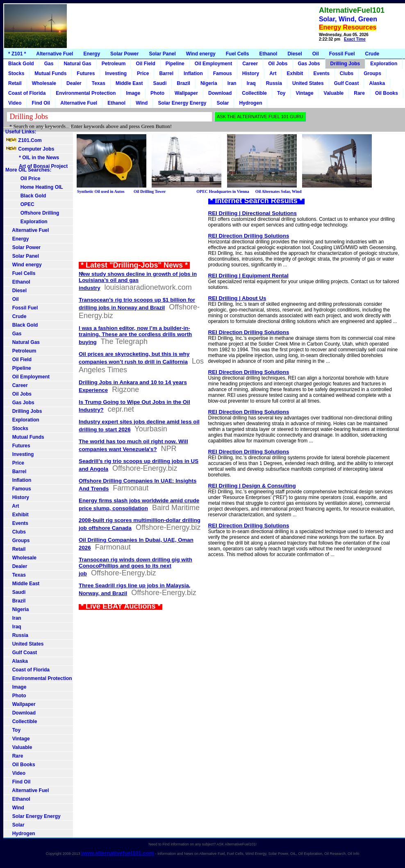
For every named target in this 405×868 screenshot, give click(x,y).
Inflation (193, 73)
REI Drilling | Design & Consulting (252, 486)
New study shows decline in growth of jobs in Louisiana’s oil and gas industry (138, 281)
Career (250, 64)
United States (308, 83)
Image (133, 93)
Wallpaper (186, 93)
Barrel (166, 73)
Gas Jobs (309, 64)
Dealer (74, 83)
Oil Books (387, 93)
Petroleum (114, 64)
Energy (92, 54)
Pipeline (175, 64)
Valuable (334, 93)
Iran (232, 83)
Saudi (160, 83)
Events (322, 73)
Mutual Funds (50, 73)
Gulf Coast (347, 83)
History (251, 73)
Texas (99, 83)
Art (273, 73)
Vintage (304, 93)
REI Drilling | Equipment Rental (248, 276)
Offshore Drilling (32, 213)
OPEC (20, 204)
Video (15, 103)
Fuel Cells (238, 54)
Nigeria (209, 83)
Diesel (295, 54)
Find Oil (41, 103)
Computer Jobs (30, 149)
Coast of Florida (27, 93)
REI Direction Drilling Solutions (249, 236)
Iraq (251, 83)
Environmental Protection (86, 93)
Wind (142, 103)
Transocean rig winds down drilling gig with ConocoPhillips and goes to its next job (135, 567)
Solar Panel (162, 54)
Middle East (129, 83)
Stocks (16, 73)
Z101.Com (24, 140)
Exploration (384, 64)
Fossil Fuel (342, 54)
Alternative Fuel (55, 54)
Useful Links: (21, 132)
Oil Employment (213, 64)
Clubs (347, 73)
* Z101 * (17, 54)
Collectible (254, 93)
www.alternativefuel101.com (118, 853)
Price (143, 73)
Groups (372, 73)
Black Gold (21, 64)
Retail (15, 83)
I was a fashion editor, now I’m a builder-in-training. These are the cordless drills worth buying (135, 335)
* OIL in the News (32, 158)
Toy (281, 93)
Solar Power (124, 54)
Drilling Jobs (345, 64)
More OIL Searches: (28, 170)
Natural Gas (77, 64)
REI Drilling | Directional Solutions (253, 213)
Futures (86, 73)
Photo (157, 93)
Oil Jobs (278, 64)
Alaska (377, 83)
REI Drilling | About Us (237, 298)
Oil (316, 54)
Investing (116, 73)
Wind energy (201, 54)
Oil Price (23, 179)
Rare (359, 93)
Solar (223, 103)
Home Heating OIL (34, 187)
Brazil (183, 83)
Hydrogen (250, 103)
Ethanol (268, 54)
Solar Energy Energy (182, 103)
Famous (223, 73)
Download (220, 93)
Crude (372, 54)
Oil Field (145, 64)
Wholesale (44, 83)
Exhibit (295, 73)
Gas (49, 64)
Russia (274, 83)
